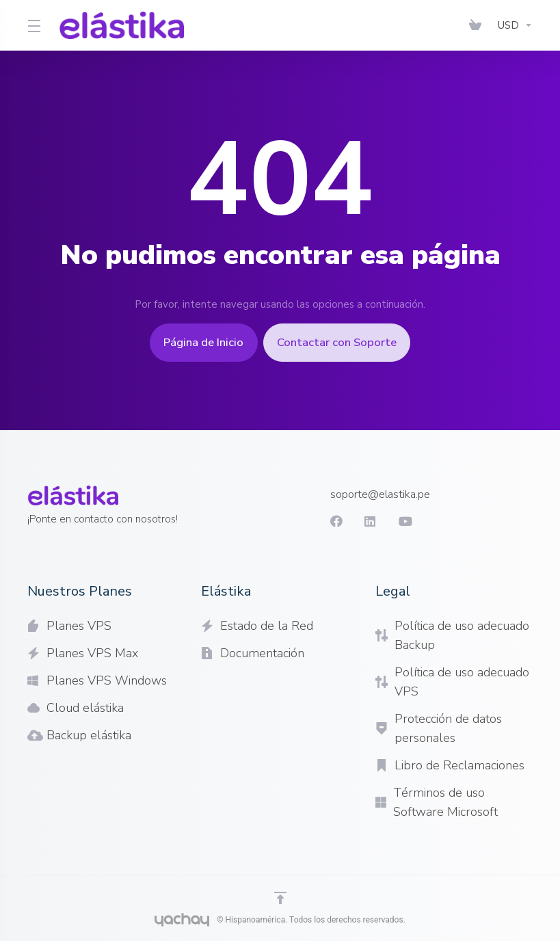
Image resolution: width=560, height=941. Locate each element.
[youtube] (393, 521)
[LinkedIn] (359, 521)
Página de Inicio (197, 343)
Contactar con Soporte (345, 343)
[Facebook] (325, 521)
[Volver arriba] (280, 898)
